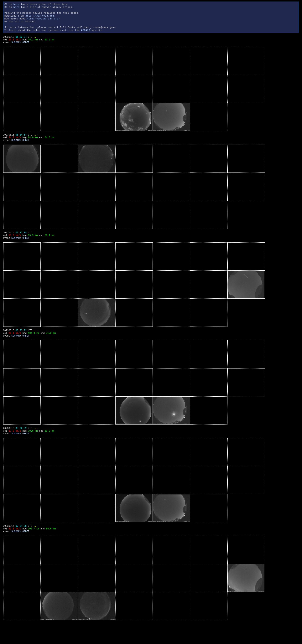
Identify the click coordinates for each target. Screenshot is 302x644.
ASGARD (85, 36)
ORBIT (26, 50)
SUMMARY (16, 50)
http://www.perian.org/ (44, 22)
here (16, 5)
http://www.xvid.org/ (40, 18)
